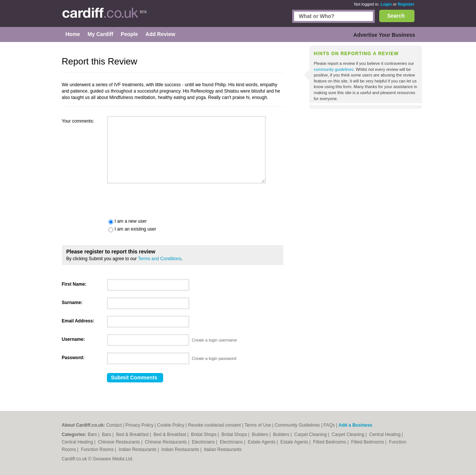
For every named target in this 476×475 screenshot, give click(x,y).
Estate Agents (262, 442)
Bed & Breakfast (133, 435)
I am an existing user (136, 229)
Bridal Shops (204, 435)
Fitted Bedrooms (330, 442)
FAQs (329, 425)
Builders (261, 435)
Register (406, 4)
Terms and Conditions (160, 259)
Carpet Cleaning (311, 435)
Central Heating (385, 435)
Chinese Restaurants (119, 442)
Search (396, 16)
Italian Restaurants (223, 450)
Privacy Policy (139, 425)
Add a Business (355, 425)
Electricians (204, 442)
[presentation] (119, 200)
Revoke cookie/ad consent (214, 425)
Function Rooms (98, 450)
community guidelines (334, 69)
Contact (114, 425)
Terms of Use (258, 425)
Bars (93, 435)
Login (386, 4)
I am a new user (131, 221)
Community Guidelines (297, 425)
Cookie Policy (171, 425)
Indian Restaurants (138, 450)
